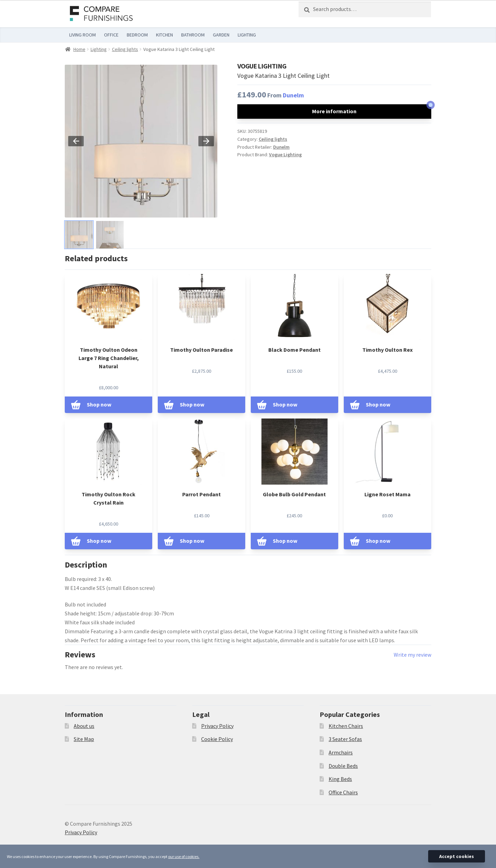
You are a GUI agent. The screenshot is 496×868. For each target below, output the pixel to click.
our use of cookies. (184, 856)
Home (79, 49)
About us (84, 726)
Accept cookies (457, 856)
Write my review (412, 655)
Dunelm (293, 95)
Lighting (99, 49)
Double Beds (343, 766)
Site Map (84, 739)
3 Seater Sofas (345, 739)
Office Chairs (343, 792)
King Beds (340, 779)
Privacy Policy (217, 726)
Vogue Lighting (285, 155)
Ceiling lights (125, 49)
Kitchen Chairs (346, 726)
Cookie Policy (217, 739)
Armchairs (341, 752)
